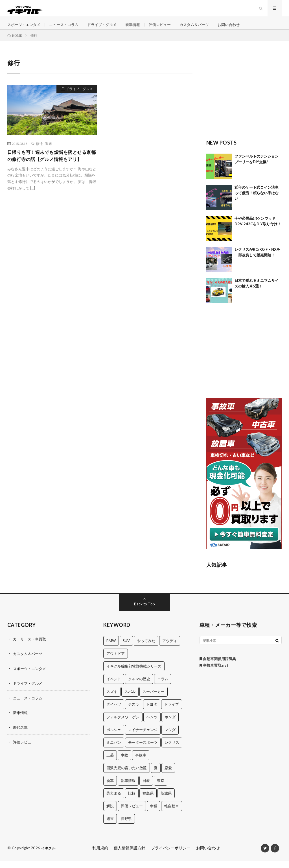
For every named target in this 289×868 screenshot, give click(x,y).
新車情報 (140, 28)
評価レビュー (169, 28)
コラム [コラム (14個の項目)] (163, 686)
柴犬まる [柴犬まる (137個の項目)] (114, 801)
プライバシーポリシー (171, 855)
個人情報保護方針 (130, 855)
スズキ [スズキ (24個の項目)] (112, 699)
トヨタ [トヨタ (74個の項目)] (152, 712)
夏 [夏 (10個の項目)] (156, 775)
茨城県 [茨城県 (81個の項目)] (166, 801)
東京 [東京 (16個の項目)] (161, 788)
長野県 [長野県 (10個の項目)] (126, 826)
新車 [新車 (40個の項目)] (110, 788)
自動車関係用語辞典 (218, 666)
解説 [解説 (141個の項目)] (110, 813)
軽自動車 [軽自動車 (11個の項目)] (172, 813)
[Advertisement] (244, 101)
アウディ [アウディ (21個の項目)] (170, 648)
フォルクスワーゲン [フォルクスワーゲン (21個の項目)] (123, 724)
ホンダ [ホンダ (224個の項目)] (170, 724)
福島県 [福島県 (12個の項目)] (148, 801)
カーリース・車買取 (31, 646)
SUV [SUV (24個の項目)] (126, 648)
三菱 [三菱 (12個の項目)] (110, 762)
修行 (39, 151)
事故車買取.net (214, 673)
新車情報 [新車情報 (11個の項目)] (128, 788)
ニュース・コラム (67, 28)
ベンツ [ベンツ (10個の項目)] (152, 724)
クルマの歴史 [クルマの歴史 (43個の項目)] (139, 686)
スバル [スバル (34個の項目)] (130, 699)
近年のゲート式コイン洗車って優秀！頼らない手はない (257, 200)
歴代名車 (21, 734)
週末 (49, 151)
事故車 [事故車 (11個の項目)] (141, 762)
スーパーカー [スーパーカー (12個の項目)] (154, 699)
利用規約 (100, 855)
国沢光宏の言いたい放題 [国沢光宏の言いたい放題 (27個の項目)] (127, 775)
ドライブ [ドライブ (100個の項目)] (172, 712)
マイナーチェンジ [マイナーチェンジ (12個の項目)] (143, 737)
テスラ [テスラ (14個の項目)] (134, 712)
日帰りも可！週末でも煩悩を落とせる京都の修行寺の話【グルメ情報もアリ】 (52, 167)
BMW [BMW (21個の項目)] (111, 648)
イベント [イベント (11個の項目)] (114, 686)
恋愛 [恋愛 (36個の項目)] (168, 775)
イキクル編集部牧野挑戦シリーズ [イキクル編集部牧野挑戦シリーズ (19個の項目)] (134, 673)
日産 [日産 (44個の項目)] (146, 788)
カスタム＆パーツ (205, 28)
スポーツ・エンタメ (25, 28)
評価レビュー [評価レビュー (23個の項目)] (132, 813)
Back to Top (144, 611)
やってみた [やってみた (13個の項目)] (146, 648)
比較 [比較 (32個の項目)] (132, 801)
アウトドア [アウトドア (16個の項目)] (116, 661)
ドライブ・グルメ (108, 28)
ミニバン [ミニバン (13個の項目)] (114, 750)
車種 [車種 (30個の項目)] (154, 813)
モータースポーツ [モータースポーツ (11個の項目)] (143, 750)
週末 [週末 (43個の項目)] (110, 826)
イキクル (49, 855)
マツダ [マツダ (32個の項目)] (170, 737)
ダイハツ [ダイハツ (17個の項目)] (114, 712)
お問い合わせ (242, 28)
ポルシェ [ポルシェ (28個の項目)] (114, 737)
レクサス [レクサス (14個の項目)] (172, 750)
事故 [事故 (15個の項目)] (124, 762)
